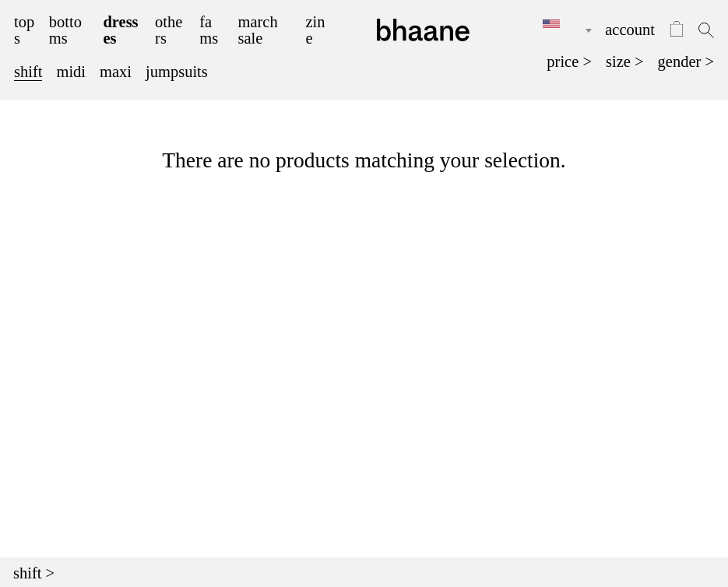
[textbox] (556, 24)
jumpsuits (177, 72)
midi (71, 72)
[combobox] (556, 30)
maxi (116, 72)
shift (28, 72)
